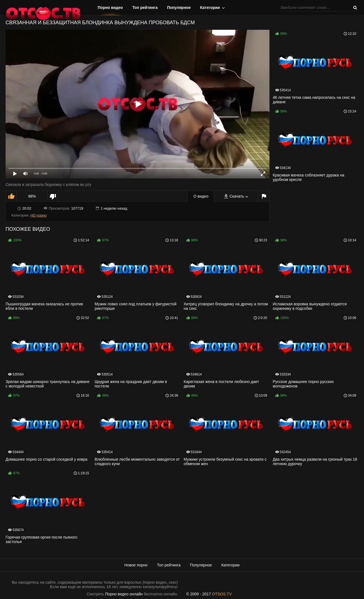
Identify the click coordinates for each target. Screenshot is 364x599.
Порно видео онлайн (124, 594)
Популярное (179, 8)
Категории (210, 8)
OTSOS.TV (222, 594)
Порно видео (110, 8)
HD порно (38, 215)
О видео (201, 196)
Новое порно (136, 565)
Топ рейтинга (145, 8)
